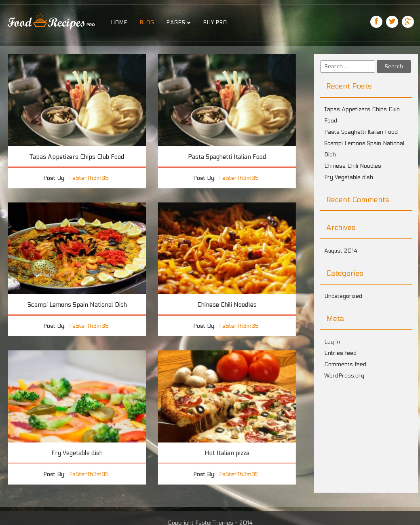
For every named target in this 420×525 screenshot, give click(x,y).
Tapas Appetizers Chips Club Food (77, 157)
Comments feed (345, 364)
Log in (332, 342)
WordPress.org (344, 376)
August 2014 (341, 251)
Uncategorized (343, 296)
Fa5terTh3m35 (89, 178)
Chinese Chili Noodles (227, 305)
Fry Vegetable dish (77, 452)
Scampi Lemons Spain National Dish (77, 305)
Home (119, 23)
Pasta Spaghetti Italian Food (226, 157)
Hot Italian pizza (227, 452)
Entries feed (340, 353)
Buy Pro (215, 23)
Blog (147, 23)
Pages (176, 23)
